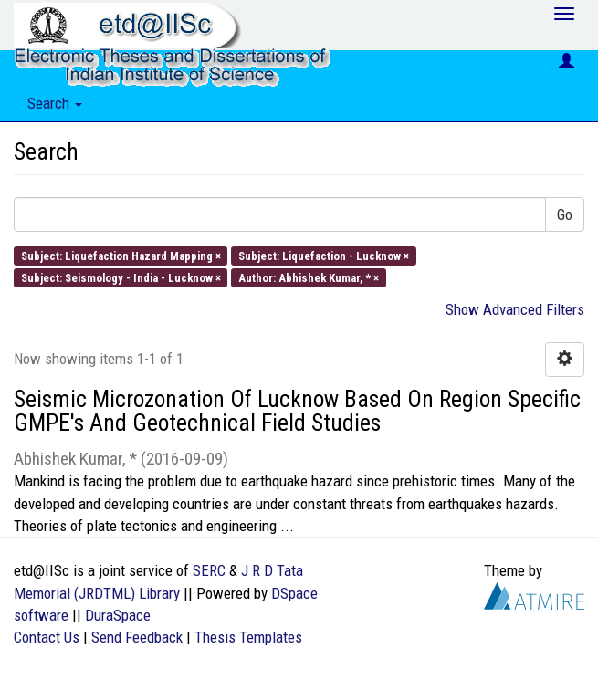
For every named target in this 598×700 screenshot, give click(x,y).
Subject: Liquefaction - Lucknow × (324, 255)
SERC (209, 570)
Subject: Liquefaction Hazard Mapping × (121, 255)
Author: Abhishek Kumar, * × (309, 277)
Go (565, 214)
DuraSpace (118, 615)
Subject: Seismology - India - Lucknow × (121, 277)
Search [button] (55, 103)
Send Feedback (137, 637)
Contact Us (47, 637)
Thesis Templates (248, 637)
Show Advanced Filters (515, 309)
